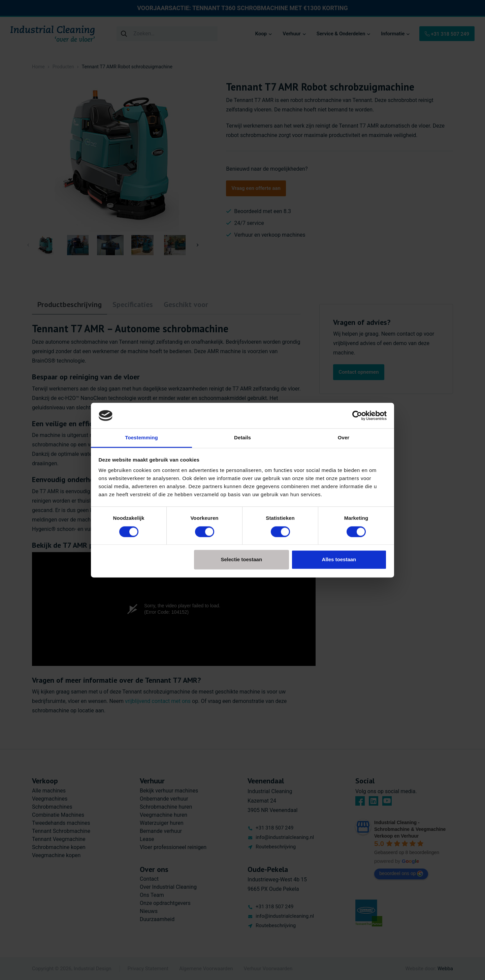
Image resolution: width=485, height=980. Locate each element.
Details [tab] (243, 438)
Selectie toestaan (242, 560)
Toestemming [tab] (141, 438)
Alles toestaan (339, 560)
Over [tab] (344, 438)
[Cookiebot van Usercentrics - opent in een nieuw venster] (357, 415)
